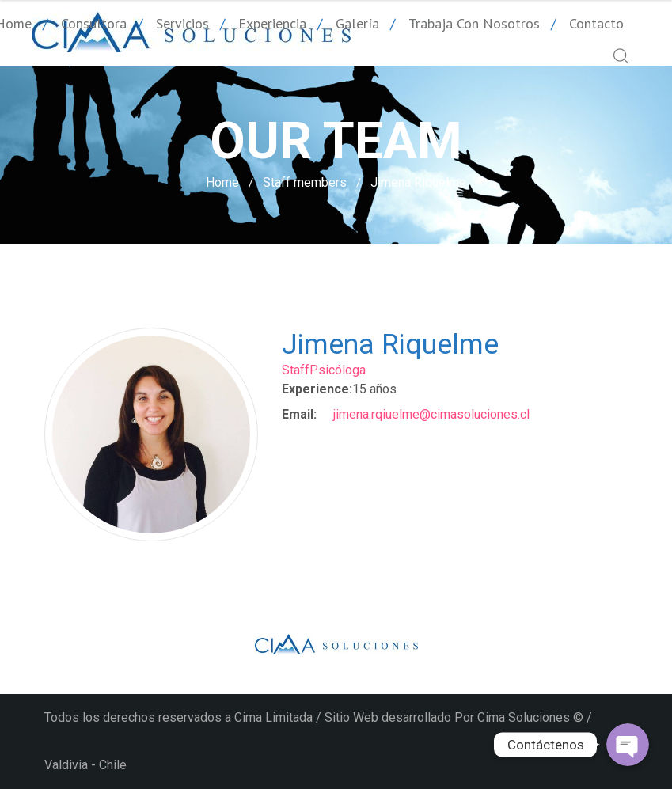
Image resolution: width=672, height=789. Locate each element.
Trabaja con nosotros (474, 23)
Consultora (94, 23)
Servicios (182, 23)
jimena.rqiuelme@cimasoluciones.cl (431, 414)
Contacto (596, 23)
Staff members (305, 182)
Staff (296, 370)
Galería (357, 23)
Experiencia (272, 23)
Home (222, 182)
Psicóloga (338, 370)
